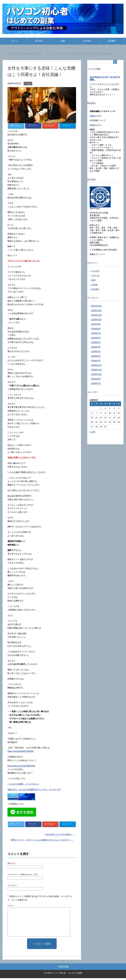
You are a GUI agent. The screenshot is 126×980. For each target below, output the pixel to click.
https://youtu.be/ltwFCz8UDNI (20, 752)
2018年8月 (96, 380)
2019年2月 (96, 357)
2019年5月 (96, 344)
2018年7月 (96, 385)
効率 (94, 281)
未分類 (94, 286)
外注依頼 (87, 41)
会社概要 (111, 41)
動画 (63, 41)
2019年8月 (96, 330)
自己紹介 (39, 41)
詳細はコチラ (96, 117)
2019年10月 (97, 321)
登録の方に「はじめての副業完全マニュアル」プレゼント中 (34, 790)
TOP (22, 54)
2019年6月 (96, 339)
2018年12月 (97, 366)
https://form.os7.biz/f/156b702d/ (21, 767)
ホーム (15, 41)
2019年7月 (96, 335)
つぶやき (28, 84)
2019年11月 (97, 316)
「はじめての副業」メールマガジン (23, 785)
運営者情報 (64, 968)
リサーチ (95, 277)
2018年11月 (97, 371)
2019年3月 (96, 353)
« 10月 (93, 433)
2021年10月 (97, 307)
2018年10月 (97, 376)
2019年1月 (96, 362)
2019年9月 (96, 325)
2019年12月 (97, 312)
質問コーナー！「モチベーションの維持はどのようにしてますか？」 (42, 842)
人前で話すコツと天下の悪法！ (59, 836)
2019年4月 (96, 348)
